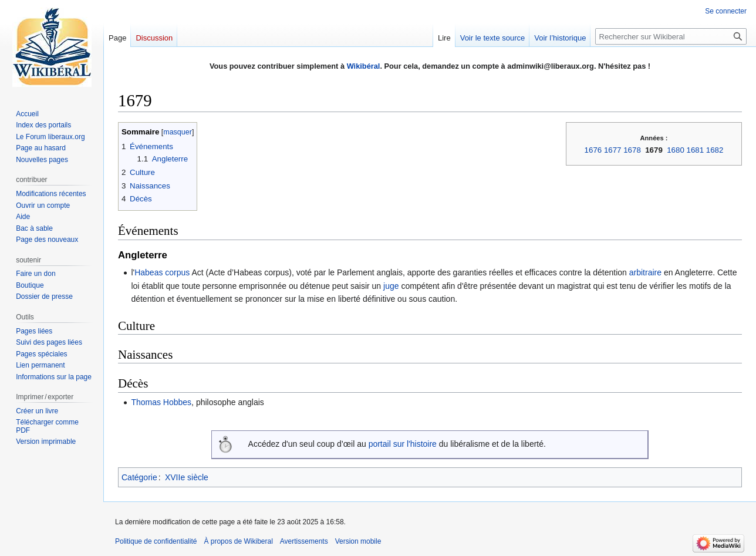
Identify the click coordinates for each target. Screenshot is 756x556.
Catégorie (139, 477)
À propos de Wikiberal (238, 541)
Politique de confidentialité (156, 541)
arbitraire (645, 272)
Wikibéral (364, 66)
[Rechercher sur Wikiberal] (671, 36)
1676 (593, 150)
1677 (613, 150)
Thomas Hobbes (161, 402)
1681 (696, 150)
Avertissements (304, 541)
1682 (715, 150)
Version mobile (358, 541)
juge (391, 286)
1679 (654, 150)
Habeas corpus (162, 272)
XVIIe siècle (187, 477)
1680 (676, 150)
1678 (632, 150)
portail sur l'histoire (403, 444)
